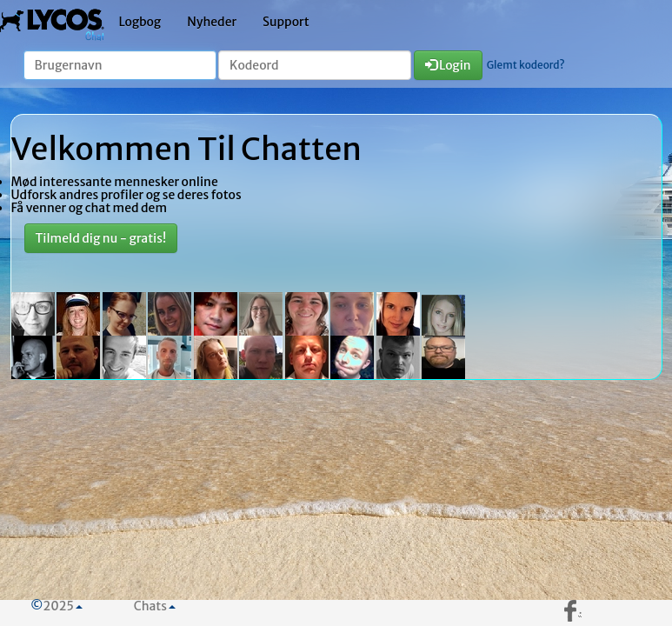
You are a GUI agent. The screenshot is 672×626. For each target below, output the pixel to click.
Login (448, 65)
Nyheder (212, 22)
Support (286, 22)
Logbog (140, 22)
